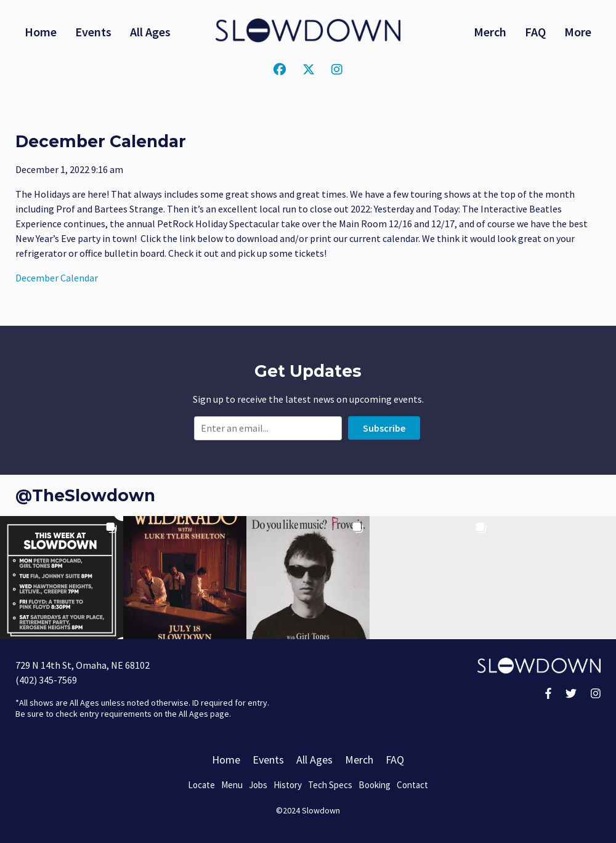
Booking (375, 785)
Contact (412, 785)
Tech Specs (330, 785)
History (288, 785)
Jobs (258, 785)
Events (93, 32)
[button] (62, 578)
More (578, 32)
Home (41, 32)
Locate (201, 785)
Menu (232, 785)
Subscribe (384, 428)
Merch (490, 32)
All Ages (150, 32)
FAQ (535, 32)
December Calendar (57, 278)
